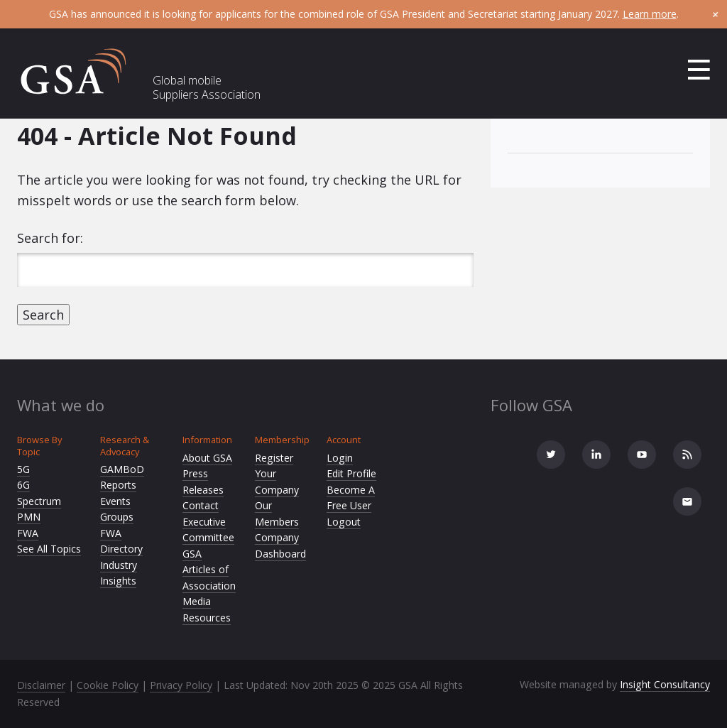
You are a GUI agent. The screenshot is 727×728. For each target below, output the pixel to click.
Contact (201, 505)
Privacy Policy (181, 685)
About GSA (207, 458)
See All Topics (49, 549)
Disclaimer (41, 685)
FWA (28, 533)
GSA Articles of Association (209, 570)
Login (340, 458)
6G (23, 485)
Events (115, 501)
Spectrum (39, 501)
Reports (118, 485)
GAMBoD (122, 469)
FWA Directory (121, 541)
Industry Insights (119, 573)
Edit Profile (351, 473)
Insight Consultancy (665, 684)
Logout (344, 522)
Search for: (50, 238)
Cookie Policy (108, 685)
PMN (29, 517)
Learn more (650, 14)
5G (23, 469)
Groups (117, 517)
